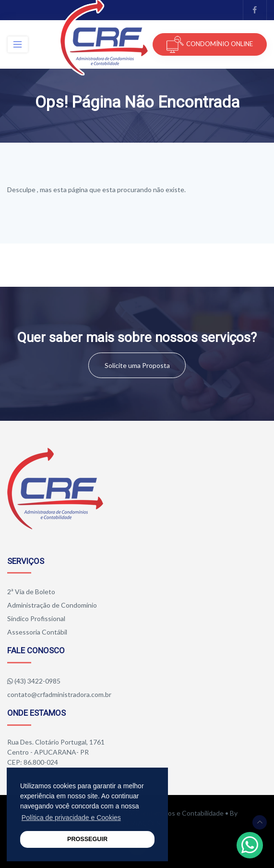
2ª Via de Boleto (31, 592)
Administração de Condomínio (52, 605)
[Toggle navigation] (18, 44)
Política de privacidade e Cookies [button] (71, 818)
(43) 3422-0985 (37, 681)
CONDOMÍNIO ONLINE (210, 44)
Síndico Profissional (36, 618)
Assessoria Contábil (37, 632)
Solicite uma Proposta (137, 365)
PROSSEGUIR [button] (87, 839)
